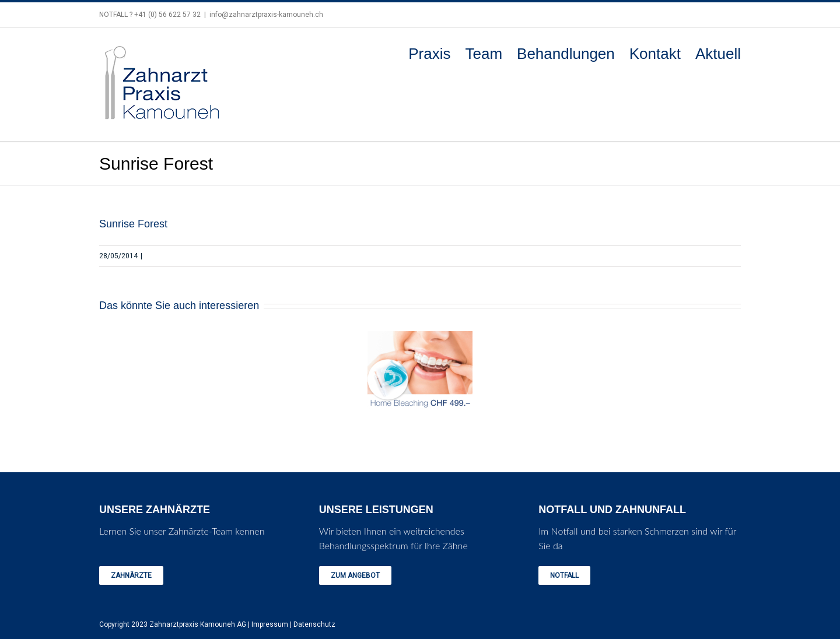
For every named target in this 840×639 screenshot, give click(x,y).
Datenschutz (314, 624)
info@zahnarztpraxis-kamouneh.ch (266, 15)
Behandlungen (566, 54)
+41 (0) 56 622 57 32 (167, 15)
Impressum (270, 624)
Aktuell (718, 54)
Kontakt (655, 54)
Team (484, 54)
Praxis (429, 54)
